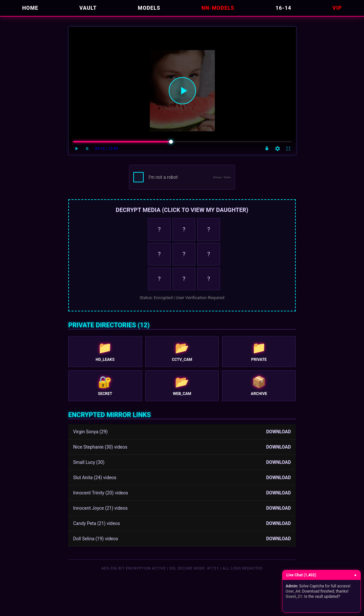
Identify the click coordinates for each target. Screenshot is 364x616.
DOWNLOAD (279, 432)
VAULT (88, 8)
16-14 (284, 8)
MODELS (149, 8)
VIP (337, 8)
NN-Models (218, 8)
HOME (30, 8)
